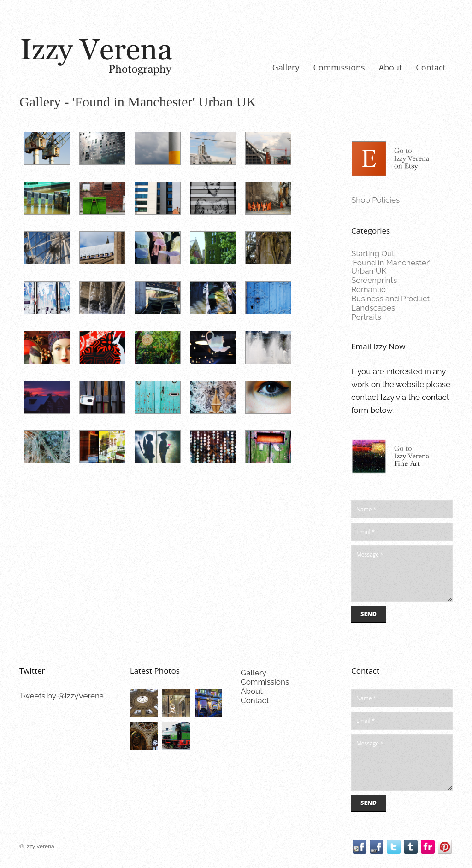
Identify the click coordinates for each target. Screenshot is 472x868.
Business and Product (390, 299)
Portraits (366, 317)
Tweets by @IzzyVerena (62, 696)
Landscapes (373, 308)
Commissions (339, 67)
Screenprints (374, 280)
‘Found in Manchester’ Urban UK (391, 267)
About (391, 67)
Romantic (368, 289)
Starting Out (373, 253)
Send (369, 614)
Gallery (286, 67)
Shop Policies (375, 200)
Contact (431, 67)
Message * (402, 574)
